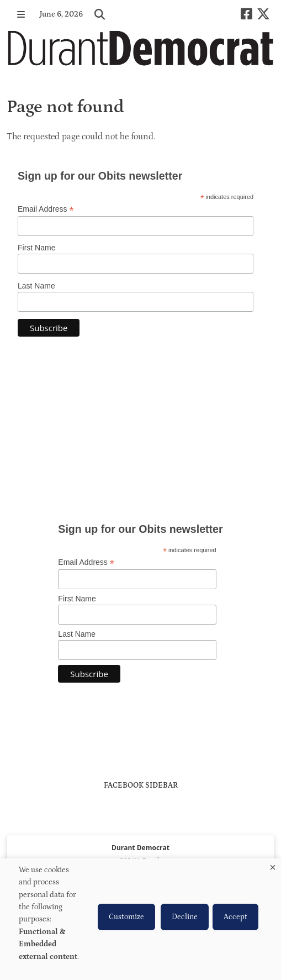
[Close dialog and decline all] (273, 865)
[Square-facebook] (246, 14)
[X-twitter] (263, 14)
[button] (21, 14)
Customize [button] (126, 917)
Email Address (46, 209)
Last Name (36, 286)
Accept (235, 917)
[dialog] (140, 919)
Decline (185, 917)
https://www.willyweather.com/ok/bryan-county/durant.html (141, 479)
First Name (36, 248)
